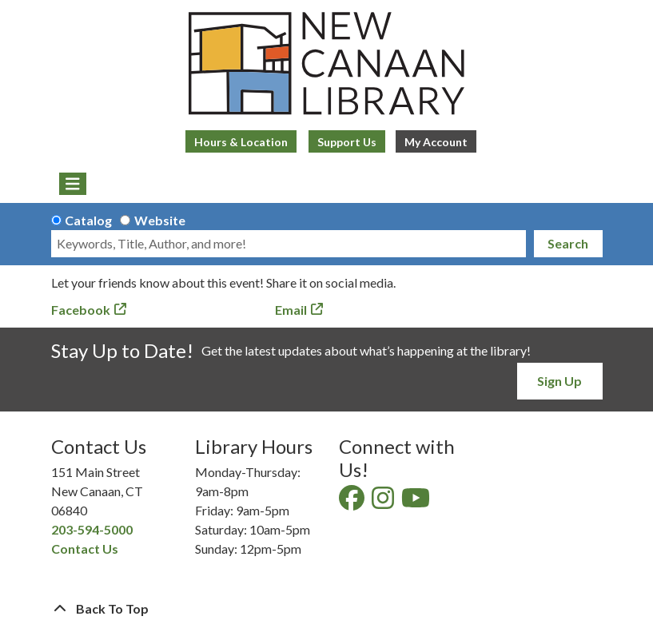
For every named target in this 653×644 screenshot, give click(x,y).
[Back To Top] (327, 609)
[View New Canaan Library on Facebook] (353, 502)
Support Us (347, 142)
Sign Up (559, 381)
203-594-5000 (92, 529)
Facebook (81, 310)
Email (291, 310)
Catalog (88, 220)
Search (568, 243)
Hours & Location (241, 142)
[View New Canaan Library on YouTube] (417, 502)
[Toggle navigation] (73, 184)
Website (160, 220)
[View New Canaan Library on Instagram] (384, 502)
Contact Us (85, 549)
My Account (436, 142)
